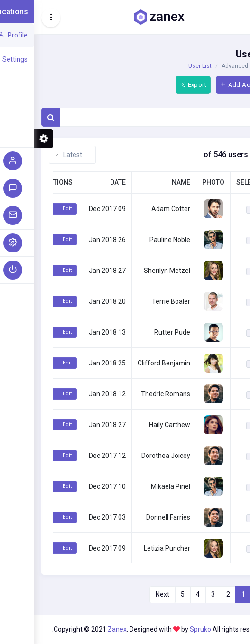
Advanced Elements (214, 66)
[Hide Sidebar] (235, 18)
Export (159, 85)
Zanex (83, 629)
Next (128, 594)
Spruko (167, 629)
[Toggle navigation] (17, 17)
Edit (33, 209)
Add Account (209, 85)
